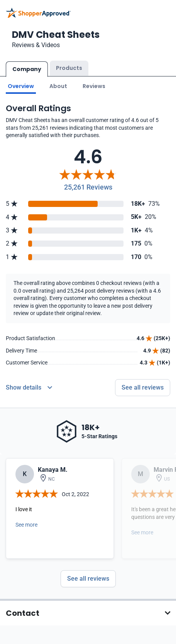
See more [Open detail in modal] (26, 525)
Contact (23, 613)
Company (27, 69)
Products (69, 68)
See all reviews (88, 579)
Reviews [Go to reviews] (94, 86)
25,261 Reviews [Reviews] (88, 187)
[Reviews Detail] (29, 388)
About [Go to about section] (58, 86)
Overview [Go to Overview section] (21, 86)
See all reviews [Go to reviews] (143, 387)
